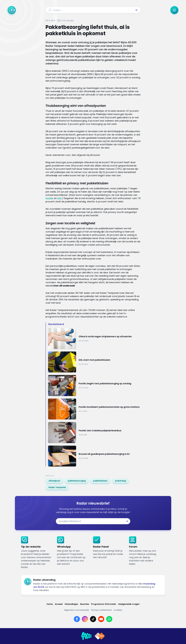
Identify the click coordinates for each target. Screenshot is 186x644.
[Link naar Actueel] (59, 604)
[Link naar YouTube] (101, 619)
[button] (136, 10)
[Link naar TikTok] (93, 619)
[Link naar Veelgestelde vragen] (129, 604)
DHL (60, 198)
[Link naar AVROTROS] (86, 636)
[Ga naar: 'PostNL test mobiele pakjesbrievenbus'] (94, 433)
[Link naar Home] (50, 604)
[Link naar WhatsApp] (109, 619)
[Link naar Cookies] (118, 610)
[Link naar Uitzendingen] (71, 604)
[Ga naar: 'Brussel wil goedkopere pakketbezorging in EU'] (94, 456)
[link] (54, 481)
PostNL (49, 198)
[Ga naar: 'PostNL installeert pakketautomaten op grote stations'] (94, 409)
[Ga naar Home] (12, 10)
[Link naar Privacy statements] (101, 610)
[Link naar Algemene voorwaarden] (77, 610)
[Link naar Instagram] (85, 619)
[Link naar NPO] (100, 636)
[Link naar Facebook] (77, 619)
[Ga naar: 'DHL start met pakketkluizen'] (94, 362)
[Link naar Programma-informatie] (104, 604)
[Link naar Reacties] (85, 604)
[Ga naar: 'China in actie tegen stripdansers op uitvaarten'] (94, 338)
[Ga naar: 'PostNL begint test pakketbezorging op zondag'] (94, 385)
